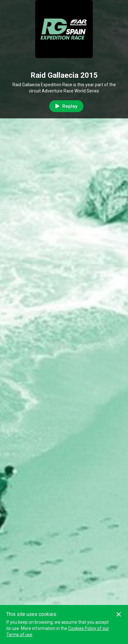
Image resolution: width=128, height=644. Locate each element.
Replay (66, 106)
